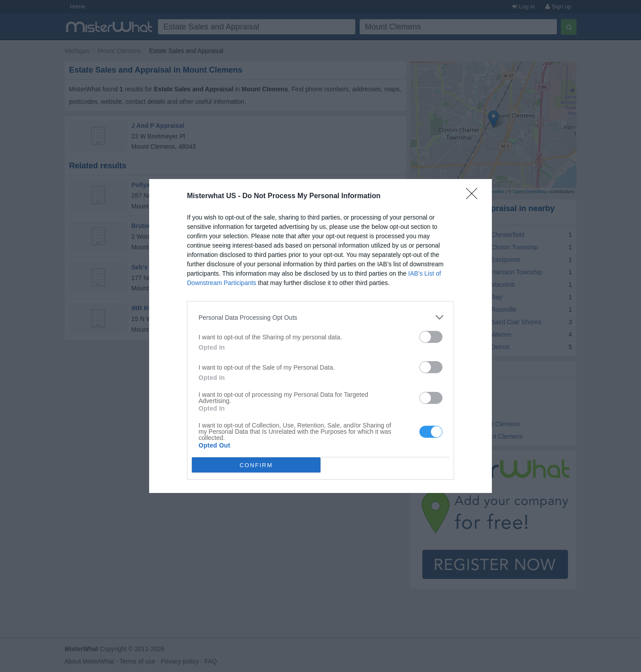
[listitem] (320, 317)
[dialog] (320, 336)
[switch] (431, 337)
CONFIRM (256, 465)
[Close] (475, 196)
